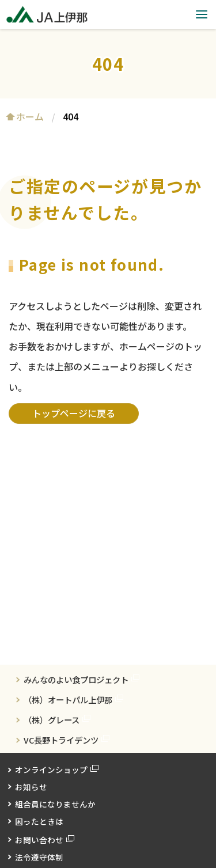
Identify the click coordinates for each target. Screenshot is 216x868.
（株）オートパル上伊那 (68, 700)
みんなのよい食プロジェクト (76, 679)
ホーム (30, 116)
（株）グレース (52, 720)
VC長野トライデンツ (61, 740)
